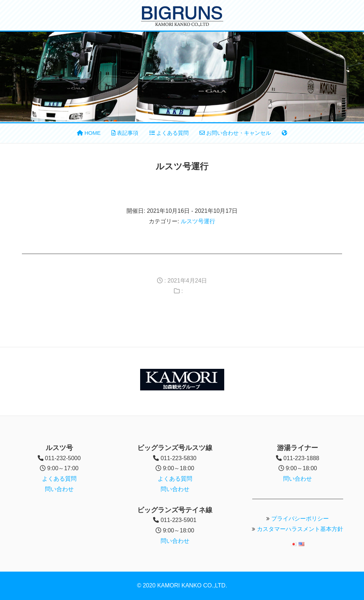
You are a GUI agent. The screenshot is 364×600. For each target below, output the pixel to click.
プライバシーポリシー (300, 519)
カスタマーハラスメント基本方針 (300, 529)
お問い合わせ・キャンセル (235, 133)
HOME (89, 133)
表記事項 (125, 133)
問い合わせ (59, 489)
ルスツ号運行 (198, 221)
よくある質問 (169, 133)
